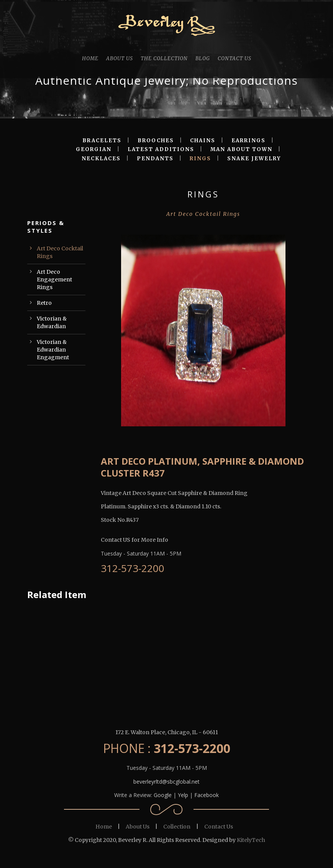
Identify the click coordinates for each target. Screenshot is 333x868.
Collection (177, 827)
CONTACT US (235, 58)
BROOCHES (156, 141)
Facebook (207, 795)
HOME (90, 58)
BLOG (203, 58)
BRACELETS (102, 141)
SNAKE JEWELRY (254, 159)
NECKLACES (101, 159)
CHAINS (203, 141)
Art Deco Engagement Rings (54, 279)
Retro (44, 303)
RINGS (200, 159)
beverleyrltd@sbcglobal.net (166, 782)
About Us (138, 827)
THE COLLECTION (164, 58)
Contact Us (219, 827)
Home (104, 827)
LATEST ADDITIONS (161, 149)
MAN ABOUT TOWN (241, 149)
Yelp (183, 795)
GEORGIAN (94, 149)
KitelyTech (251, 840)
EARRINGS (249, 141)
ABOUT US (120, 58)
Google (163, 795)
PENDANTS (155, 159)
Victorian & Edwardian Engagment (53, 350)
